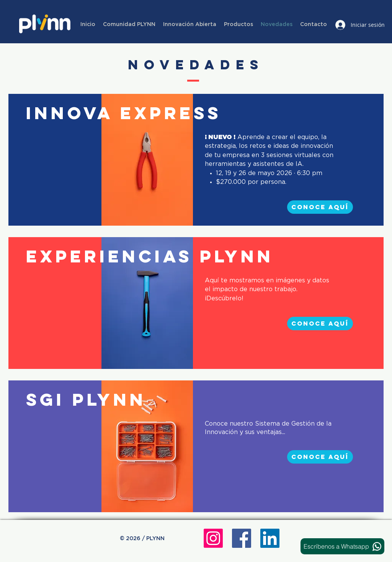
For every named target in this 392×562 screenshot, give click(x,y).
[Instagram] (213, 538)
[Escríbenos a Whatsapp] (342, 546)
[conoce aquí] (320, 207)
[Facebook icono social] (242, 538)
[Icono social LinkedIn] (270, 538)
